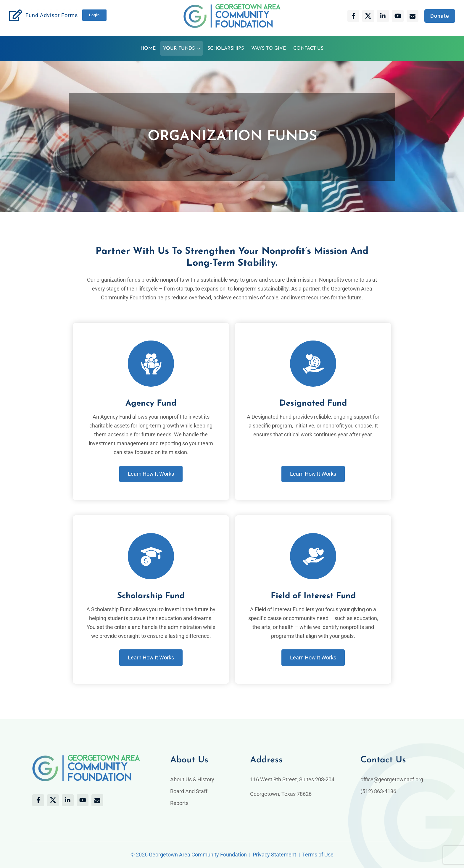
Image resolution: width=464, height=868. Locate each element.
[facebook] (353, 16)
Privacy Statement (274, 855)
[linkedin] (383, 16)
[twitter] (368, 16)
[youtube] (398, 16)
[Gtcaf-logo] (232, 6)
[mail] (413, 16)
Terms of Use (318, 855)
